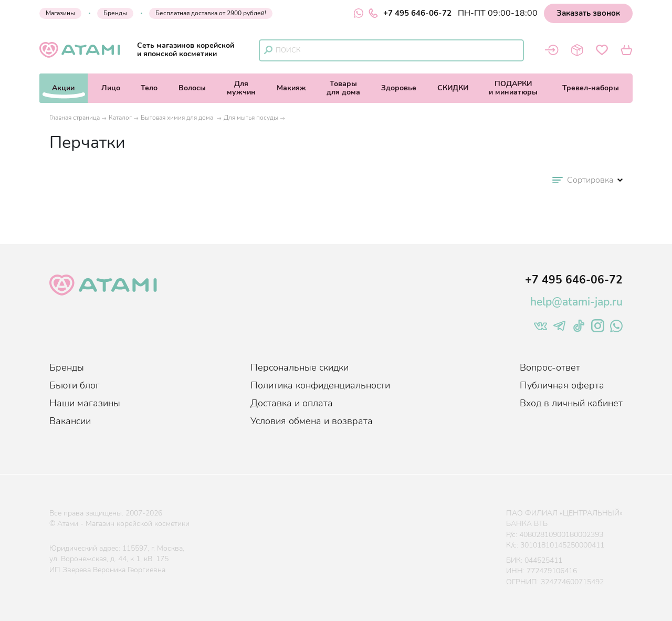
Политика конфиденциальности (320, 385)
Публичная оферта (562, 385)
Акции (63, 88)
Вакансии (70, 421)
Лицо (111, 88)
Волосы (192, 88)
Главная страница (75, 118)
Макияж (291, 88)
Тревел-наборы (591, 88)
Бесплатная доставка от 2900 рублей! (211, 13)
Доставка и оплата (292, 403)
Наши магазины (85, 403)
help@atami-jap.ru (576, 302)
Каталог (120, 118)
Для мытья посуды (251, 118)
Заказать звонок (588, 13)
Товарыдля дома (343, 88)
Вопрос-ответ (550, 367)
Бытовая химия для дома (178, 118)
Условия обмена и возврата (312, 421)
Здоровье (399, 88)
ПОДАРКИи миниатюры (513, 88)
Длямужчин (241, 88)
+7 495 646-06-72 (410, 13)
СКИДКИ (453, 88)
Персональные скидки (300, 367)
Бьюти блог (75, 385)
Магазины (60, 13)
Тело (149, 88)
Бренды (115, 13)
